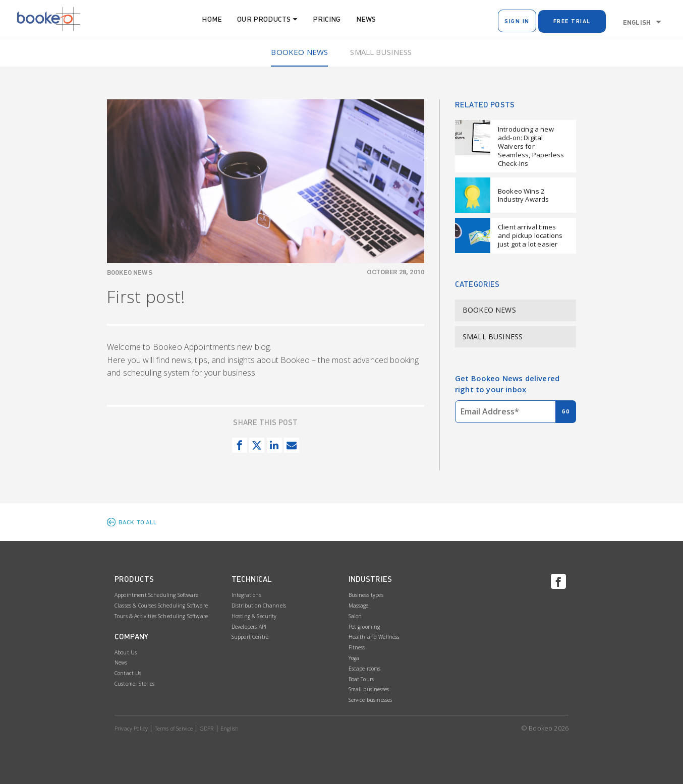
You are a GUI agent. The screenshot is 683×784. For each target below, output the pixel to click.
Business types (366, 595)
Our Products (264, 19)
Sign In (517, 21)
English (637, 22)
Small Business (381, 52)
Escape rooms (365, 669)
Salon (355, 616)
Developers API (249, 627)
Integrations (246, 595)
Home (212, 19)
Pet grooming (364, 627)
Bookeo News (299, 52)
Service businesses (371, 700)
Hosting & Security (254, 616)
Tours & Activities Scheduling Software (161, 616)
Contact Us (128, 673)
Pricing (327, 19)
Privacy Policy (131, 729)
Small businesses (369, 689)
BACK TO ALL (138, 522)
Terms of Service (174, 729)
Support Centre (250, 637)
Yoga (354, 658)
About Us (126, 652)
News (366, 19)
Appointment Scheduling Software (156, 595)
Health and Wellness (374, 637)
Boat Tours (361, 679)
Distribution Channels (259, 606)
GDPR (207, 729)
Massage (359, 606)
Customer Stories (135, 684)
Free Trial (572, 21)
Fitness (357, 647)
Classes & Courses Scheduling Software (161, 606)
